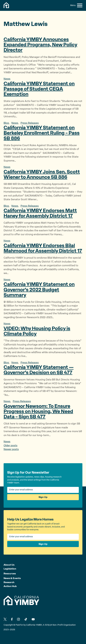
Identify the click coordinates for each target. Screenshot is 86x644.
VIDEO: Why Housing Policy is (37, 331)
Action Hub (10, 586)
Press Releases (30, 123)
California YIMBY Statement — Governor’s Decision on (39, 370)
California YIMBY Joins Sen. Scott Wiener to (42, 174)
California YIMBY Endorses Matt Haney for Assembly (40, 213)
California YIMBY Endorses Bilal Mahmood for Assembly (43, 248)
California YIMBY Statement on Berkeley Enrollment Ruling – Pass (42, 133)
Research (9, 582)
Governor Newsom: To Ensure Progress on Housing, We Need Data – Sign (38, 411)
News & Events (12, 578)
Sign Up (43, 497)
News (7, 79)
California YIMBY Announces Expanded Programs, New (40, 45)
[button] (80, 5)
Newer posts (11, 449)
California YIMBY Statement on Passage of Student (39, 89)
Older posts (11, 446)
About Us (9, 565)
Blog (6, 123)
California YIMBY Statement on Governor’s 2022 (39, 290)
